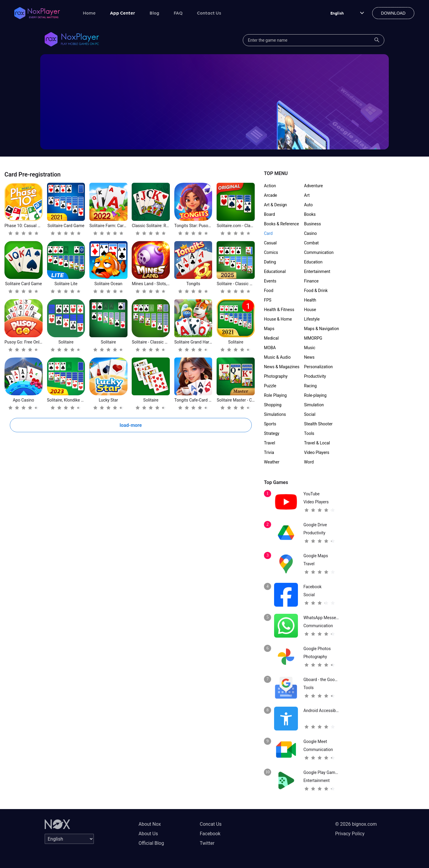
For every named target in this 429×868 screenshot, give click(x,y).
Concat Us (210, 824)
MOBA (270, 348)
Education (313, 262)
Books (310, 214)
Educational (275, 271)
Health (310, 300)
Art (307, 195)
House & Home (278, 319)
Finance (311, 281)
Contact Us (209, 13)
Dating (270, 262)
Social (310, 414)
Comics (271, 252)
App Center (123, 13)
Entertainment (317, 271)
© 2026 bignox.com (356, 824)
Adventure (314, 186)
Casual (270, 243)
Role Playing (275, 395)
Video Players (317, 452)
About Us (148, 834)
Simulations (275, 414)
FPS (268, 300)
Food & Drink (316, 291)
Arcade (271, 195)
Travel (269, 443)
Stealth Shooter (318, 424)
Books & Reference (281, 224)
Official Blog (151, 843)
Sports (270, 424)
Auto (308, 205)
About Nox (150, 824)
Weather (272, 462)
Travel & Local (317, 443)
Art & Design (275, 205)
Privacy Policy (350, 834)
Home (89, 13)
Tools (309, 433)
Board (269, 214)
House (310, 310)
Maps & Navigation (322, 329)
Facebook (210, 834)
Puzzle (270, 386)
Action (270, 186)
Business (313, 224)
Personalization (319, 367)
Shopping (273, 405)
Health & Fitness (279, 310)
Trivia (269, 452)
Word (309, 462)
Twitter (207, 843)
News (309, 357)
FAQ (178, 13)
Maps (269, 329)
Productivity (315, 376)
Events (270, 281)
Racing (311, 386)
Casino (311, 233)
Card (268, 233)
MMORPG (313, 338)
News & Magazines (282, 367)
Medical (271, 338)
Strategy (272, 433)
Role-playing (315, 395)
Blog (154, 13)
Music (310, 348)
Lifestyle (312, 319)
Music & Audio (277, 357)
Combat (311, 243)
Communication (319, 252)
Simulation (314, 405)
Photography (276, 376)
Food (269, 291)
